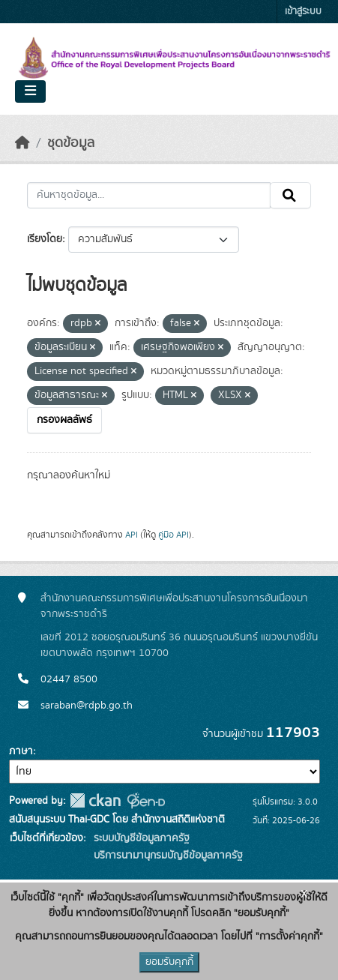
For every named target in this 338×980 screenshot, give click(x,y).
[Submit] (290, 196)
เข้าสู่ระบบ (303, 12)
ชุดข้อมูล (71, 143)
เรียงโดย (45, 239)
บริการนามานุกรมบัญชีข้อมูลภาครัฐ (167, 856)
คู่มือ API (173, 535)
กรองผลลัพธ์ (64, 420)
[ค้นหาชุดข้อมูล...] (149, 196)
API (132, 535)
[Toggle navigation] (30, 91)
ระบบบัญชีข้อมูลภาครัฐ (140, 838)
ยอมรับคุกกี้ (169, 962)
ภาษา (21, 751)
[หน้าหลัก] (22, 143)
